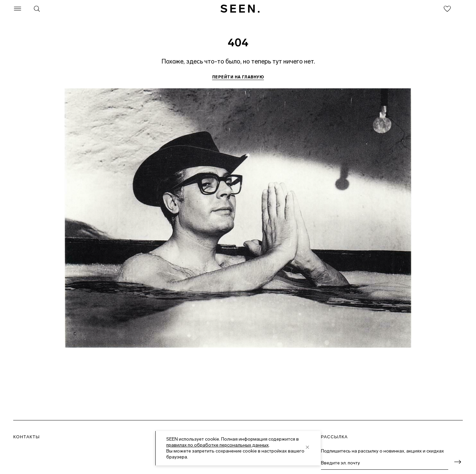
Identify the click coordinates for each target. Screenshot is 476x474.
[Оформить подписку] (457, 462)
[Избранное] (447, 9)
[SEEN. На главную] (240, 9)
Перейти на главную (238, 77)
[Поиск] (37, 9)
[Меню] (18, 9)
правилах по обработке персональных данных (218, 445)
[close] (307, 447)
